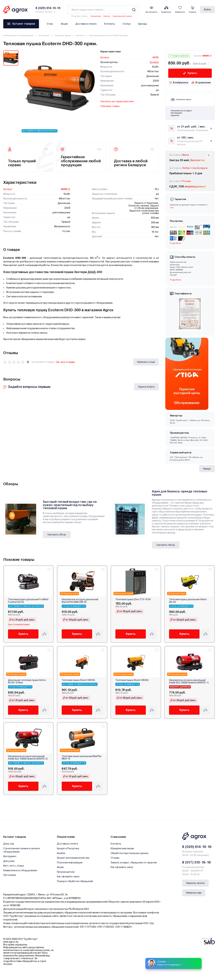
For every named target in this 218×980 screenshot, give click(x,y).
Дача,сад (9, 844)
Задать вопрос (146, 387)
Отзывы (115, 858)
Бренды (143, 24)
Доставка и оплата (86, 24)
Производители (66, 872)
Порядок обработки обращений (75, 881)
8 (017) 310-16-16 (196, 862)
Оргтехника (10, 875)
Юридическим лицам (122, 848)
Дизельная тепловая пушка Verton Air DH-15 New (27, 681)
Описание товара (110, 106)
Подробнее (176, 243)
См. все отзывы (65, 362)
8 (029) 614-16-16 (197, 847)
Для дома (9, 861)
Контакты (109, 24)
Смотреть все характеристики (117, 101)
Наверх (207, 469)
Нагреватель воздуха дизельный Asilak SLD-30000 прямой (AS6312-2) (28, 758)
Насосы (107, 16)
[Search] (134, 10)
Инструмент (10, 856)
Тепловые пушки (63, 35)
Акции (64, 24)
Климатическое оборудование (18, 35)
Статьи (127, 24)
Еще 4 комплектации (19, 624)
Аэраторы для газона (122, 16)
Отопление (44, 35)
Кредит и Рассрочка (68, 848)
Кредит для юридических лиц (73, 858)
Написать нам (194, 893)
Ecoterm (80, 35)
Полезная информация (70, 863)
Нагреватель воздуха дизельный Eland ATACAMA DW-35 (80, 601)
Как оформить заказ (68, 876)
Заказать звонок (195, 883)
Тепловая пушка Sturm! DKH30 (78, 680)
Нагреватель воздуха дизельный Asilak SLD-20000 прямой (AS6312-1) (189, 681)
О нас (50, 24)
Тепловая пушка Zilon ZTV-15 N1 (133, 599)
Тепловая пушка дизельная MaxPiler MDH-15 (82, 758)
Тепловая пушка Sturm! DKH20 (132, 680)
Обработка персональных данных (130, 853)
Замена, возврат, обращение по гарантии (134, 863)
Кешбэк (61, 853)
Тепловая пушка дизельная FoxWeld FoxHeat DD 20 (28, 601)
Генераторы (96, 16)
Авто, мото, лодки (14, 866)
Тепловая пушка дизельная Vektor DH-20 (188, 601)
